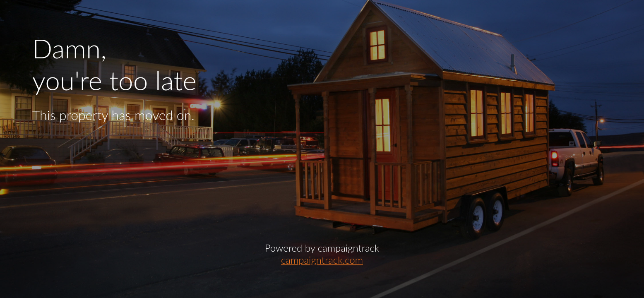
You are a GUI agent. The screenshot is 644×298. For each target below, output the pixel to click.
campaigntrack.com (322, 260)
